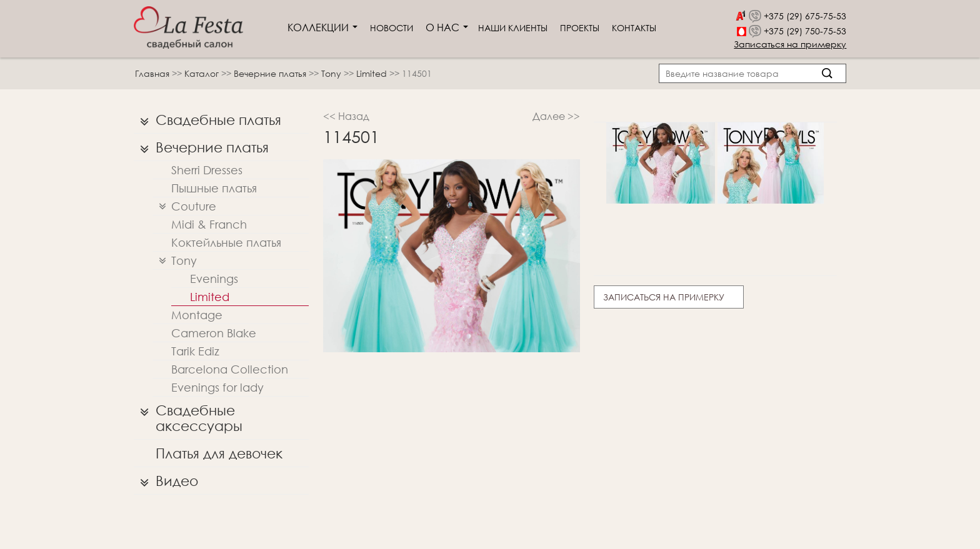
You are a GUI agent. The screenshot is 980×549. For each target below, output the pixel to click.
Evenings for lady (217, 387)
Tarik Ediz (195, 351)
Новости (392, 28)
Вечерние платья (271, 73)
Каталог (203, 73)
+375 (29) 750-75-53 (805, 31)
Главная (152, 73)
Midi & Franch (209, 224)
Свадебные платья (207, 120)
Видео (166, 481)
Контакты (634, 28)
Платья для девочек (219, 453)
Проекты (580, 28)
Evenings (214, 279)
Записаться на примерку (790, 44)
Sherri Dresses (207, 170)
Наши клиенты (513, 28)
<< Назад (346, 116)
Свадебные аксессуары (188, 415)
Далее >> (556, 116)
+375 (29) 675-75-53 (805, 16)
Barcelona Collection (230, 369)
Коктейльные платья (226, 242)
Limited (373, 73)
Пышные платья (214, 188)
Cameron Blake (214, 333)
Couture (184, 206)
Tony (332, 73)
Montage (197, 315)
